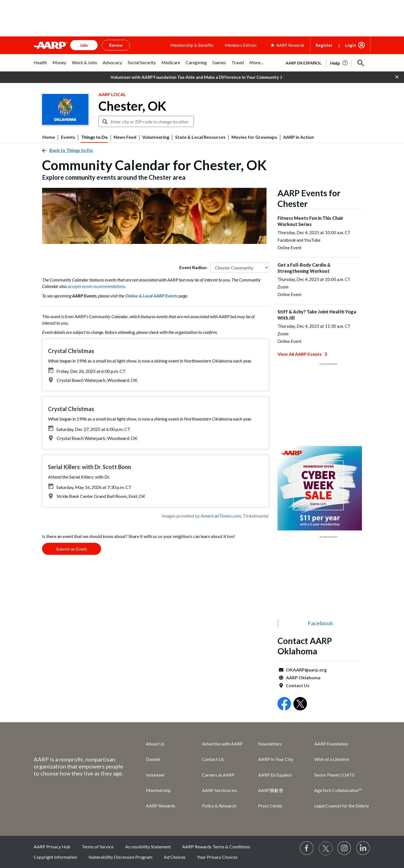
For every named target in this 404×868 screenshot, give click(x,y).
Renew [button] (116, 45)
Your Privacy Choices (217, 857)
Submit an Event (72, 549)
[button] (361, 63)
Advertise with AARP (222, 744)
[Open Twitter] (300, 704)
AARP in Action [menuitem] (299, 137)
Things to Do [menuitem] (94, 137)
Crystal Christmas (71, 351)
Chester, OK (132, 106)
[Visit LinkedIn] (363, 848)
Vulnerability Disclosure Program (120, 857)
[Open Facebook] (284, 704)
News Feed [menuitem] (125, 137)
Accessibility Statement (148, 847)
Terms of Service (98, 847)
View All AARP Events (302, 354)
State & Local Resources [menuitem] (200, 137)
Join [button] (84, 45)
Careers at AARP (218, 775)
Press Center (270, 806)
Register (324, 45)
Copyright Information (55, 857)
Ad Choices (175, 857)
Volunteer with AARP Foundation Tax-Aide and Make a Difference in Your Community (196, 77)
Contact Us (298, 685)
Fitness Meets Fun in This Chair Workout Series (310, 221)
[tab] (40, 65)
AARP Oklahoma (303, 677)
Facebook (320, 623)
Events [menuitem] (68, 137)
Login (351, 45)
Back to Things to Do (71, 150)
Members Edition (241, 45)
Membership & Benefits (192, 45)
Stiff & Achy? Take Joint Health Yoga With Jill (317, 315)
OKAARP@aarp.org (306, 670)
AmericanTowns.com (221, 516)
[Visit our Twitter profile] (326, 848)
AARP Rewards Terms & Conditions (216, 847)
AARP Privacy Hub (52, 847)
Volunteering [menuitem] (156, 137)
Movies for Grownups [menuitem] (254, 137)
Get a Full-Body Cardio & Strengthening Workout (304, 268)
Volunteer (155, 775)
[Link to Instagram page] (345, 848)
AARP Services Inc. (220, 790)
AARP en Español (303, 63)
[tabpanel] (325, 63)
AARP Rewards (161, 806)
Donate (153, 759)
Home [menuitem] (49, 137)
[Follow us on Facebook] (307, 848)
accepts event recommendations (96, 286)
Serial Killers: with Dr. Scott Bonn (89, 467)
